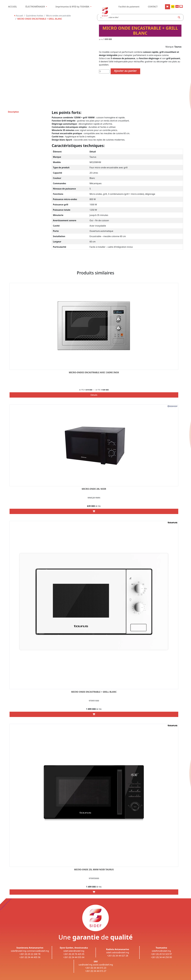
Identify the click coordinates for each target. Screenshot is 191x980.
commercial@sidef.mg (38, 951)
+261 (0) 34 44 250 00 (161, 957)
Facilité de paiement (129, 7)
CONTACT (153, 7)
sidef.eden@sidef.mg (74, 951)
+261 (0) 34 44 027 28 (118, 956)
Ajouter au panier (125, 71)
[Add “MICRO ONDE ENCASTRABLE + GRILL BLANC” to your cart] (94, 714)
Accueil (19, 16)
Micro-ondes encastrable (58, 16)
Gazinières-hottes (35, 16)
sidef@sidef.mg (19, 951)
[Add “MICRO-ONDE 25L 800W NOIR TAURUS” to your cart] (94, 892)
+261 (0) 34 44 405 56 (30, 957)
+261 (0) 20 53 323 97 (161, 954)
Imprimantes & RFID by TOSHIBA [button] (73, 7)
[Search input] (138, 17)
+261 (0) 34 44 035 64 (74, 957)
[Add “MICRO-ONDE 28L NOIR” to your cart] (94, 511)
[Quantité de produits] (104, 71)
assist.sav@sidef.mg (103, 965)
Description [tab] (13, 112)
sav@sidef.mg (85, 965)
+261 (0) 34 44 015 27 (96, 971)
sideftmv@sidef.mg (161, 951)
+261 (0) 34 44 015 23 (96, 968)
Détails (94, 395)
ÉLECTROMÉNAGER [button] (35, 7)
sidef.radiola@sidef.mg (118, 952)
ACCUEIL (13, 7)
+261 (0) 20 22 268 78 (30, 954)
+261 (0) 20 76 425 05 (74, 954)
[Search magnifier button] (179, 17)
